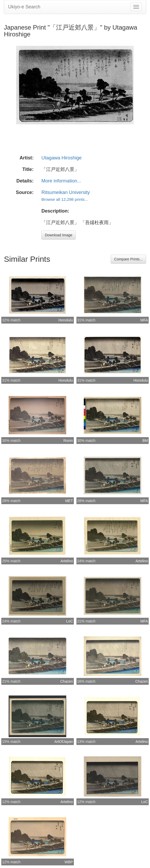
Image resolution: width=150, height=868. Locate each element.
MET (69, 501)
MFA (144, 320)
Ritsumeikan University (66, 192)
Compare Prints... (128, 259)
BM (145, 441)
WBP (69, 862)
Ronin (68, 441)
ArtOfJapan (64, 742)
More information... (61, 181)
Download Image (59, 235)
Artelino (67, 561)
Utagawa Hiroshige (62, 158)
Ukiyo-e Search (24, 7)
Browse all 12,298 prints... (65, 199)
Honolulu (66, 320)
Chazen (66, 681)
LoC (70, 621)
